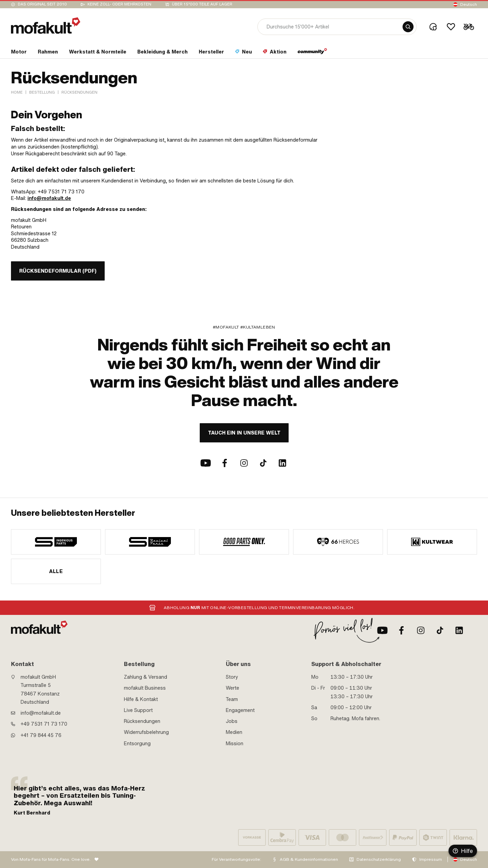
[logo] (46, 26)
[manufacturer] (56, 542)
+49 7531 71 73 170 (44, 724)
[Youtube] (206, 463)
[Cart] (469, 27)
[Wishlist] (451, 27)
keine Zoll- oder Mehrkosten (119, 4)
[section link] (19, 53)
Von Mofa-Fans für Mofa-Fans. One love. (51, 859)
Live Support (138, 710)
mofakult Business (145, 688)
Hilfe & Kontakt (141, 699)
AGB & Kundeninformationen (309, 859)
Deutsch (469, 4)
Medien (234, 732)
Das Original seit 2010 (42, 4)
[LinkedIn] (282, 463)
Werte (233, 688)
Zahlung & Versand (146, 677)
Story (232, 677)
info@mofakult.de (49, 198)
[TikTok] (263, 463)
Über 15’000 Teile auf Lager (202, 4)
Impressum (431, 859)
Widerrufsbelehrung (146, 732)
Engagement (240, 710)
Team (232, 699)
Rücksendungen (142, 721)
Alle (56, 571)
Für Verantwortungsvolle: (236, 859)
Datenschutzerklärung (379, 859)
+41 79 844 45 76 (41, 735)
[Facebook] (225, 463)
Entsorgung (137, 744)
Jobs (232, 721)
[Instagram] (244, 463)
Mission (235, 744)
